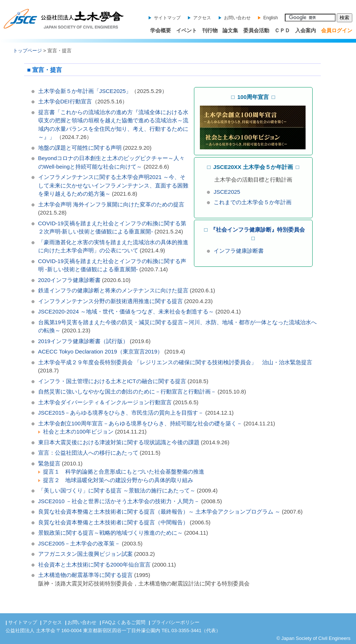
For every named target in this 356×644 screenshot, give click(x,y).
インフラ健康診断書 (239, 251)
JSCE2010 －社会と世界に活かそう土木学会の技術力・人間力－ (119, 501)
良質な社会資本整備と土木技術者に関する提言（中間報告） (114, 522)
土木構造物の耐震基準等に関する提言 (85, 575)
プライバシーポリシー (175, 622)
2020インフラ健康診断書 (69, 280)
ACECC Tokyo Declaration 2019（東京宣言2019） (101, 351)
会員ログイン (337, 30)
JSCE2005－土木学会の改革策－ (79, 543)
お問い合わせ (237, 18)
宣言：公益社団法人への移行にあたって (88, 453)
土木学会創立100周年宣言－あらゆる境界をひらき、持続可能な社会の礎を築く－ (140, 423)
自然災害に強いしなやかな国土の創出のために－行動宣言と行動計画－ (127, 391)
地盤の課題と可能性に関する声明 (80, 148)
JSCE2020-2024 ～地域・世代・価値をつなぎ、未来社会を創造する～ (126, 311)
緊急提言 (49, 463)
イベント (187, 30)
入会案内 (306, 30)
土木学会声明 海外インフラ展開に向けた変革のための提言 (111, 204)
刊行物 (210, 30)
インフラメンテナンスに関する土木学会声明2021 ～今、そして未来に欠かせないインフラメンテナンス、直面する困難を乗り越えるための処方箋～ (113, 185)
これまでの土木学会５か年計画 (253, 202)
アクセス (202, 18)
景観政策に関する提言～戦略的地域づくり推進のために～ (111, 533)
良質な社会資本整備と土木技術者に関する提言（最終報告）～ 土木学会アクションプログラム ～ (159, 512)
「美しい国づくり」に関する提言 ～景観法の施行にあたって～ (117, 490)
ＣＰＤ (282, 30)
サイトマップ (167, 18)
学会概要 (161, 30)
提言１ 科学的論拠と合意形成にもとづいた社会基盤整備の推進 (124, 472)
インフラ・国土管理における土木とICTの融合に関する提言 (112, 381)
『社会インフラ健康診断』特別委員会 (258, 230)
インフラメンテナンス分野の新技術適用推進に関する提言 (111, 301)
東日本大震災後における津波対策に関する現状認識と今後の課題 (119, 442)
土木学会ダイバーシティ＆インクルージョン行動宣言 (105, 402)
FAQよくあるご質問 (124, 622)
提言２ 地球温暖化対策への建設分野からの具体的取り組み (118, 480)
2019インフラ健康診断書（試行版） (83, 341)
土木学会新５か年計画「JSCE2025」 (85, 91)
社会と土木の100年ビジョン (78, 431)
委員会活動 (256, 30)
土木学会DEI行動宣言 (65, 101)
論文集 (230, 30)
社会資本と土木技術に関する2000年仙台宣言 (94, 565)
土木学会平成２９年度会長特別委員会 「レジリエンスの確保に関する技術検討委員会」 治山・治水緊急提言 (175, 362)
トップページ (27, 51)
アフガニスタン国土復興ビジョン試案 (85, 554)
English (271, 18)
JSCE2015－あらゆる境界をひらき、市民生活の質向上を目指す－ (121, 413)
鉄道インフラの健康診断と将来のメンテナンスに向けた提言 (113, 290)
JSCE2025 (227, 192)
